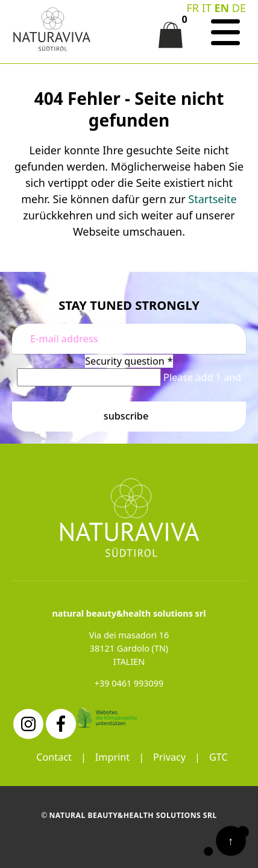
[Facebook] (61, 724)
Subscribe (126, 416)
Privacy (169, 757)
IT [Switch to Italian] (207, 8)
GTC (219, 757)
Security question (129, 361)
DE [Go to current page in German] (239, 8)
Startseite (212, 199)
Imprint (112, 757)
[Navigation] (225, 33)
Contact (54, 757)
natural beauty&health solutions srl (133, 815)
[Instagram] (28, 724)
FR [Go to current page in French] (193, 8)
